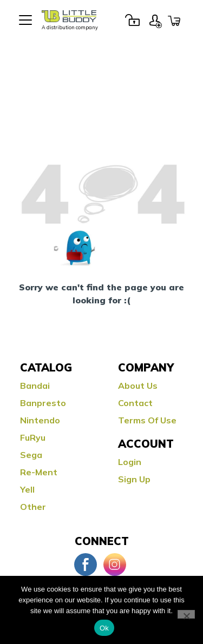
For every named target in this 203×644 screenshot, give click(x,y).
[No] (186, 614)
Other (33, 507)
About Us (138, 386)
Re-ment (39, 472)
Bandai (35, 386)
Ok (104, 628)
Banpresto (43, 403)
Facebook (86, 565)
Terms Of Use (147, 420)
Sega (31, 455)
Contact (135, 403)
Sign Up (155, 20)
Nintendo (40, 420)
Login (132, 20)
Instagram (115, 565)
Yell (27, 489)
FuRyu (33, 437)
